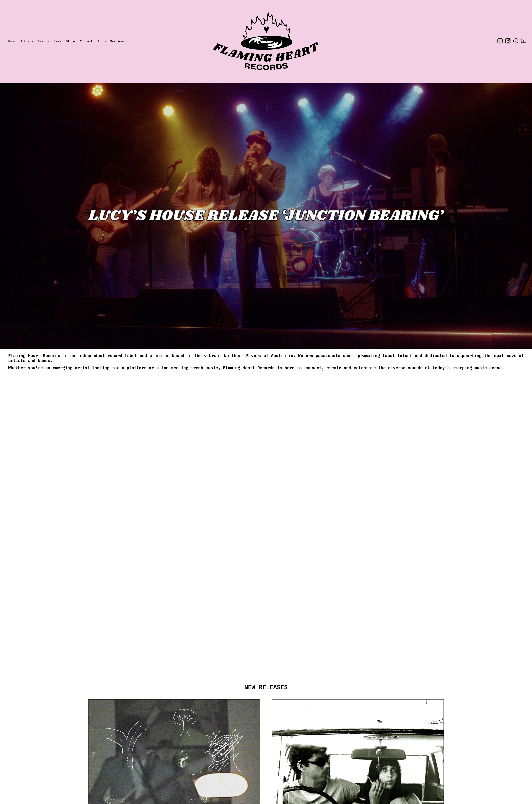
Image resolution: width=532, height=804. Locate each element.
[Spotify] (515, 41)
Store (70, 41)
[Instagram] (499, 41)
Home (12, 41)
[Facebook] (507, 41)
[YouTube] (523, 41)
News (57, 41)
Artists (27, 41)
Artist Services (111, 41)
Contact (86, 41)
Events (43, 41)
